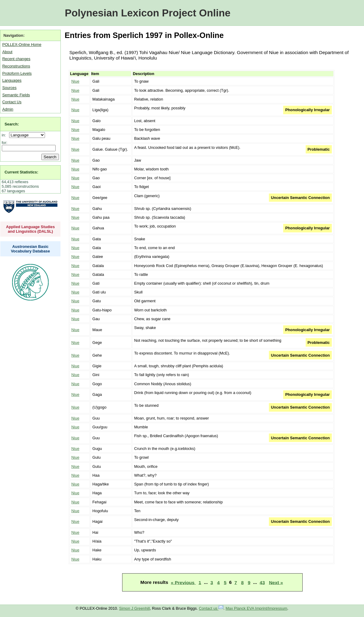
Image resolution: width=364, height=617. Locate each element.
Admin (8, 109)
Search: (12, 124)
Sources (9, 88)
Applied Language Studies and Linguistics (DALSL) (31, 229)
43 (262, 582)
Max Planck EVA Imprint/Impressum (256, 608)
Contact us (211, 608)
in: (5, 135)
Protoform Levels (17, 73)
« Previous (183, 582)
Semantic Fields (16, 95)
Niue (75, 81)
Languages (12, 80)
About (7, 52)
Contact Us (12, 102)
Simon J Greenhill (134, 608)
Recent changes (16, 59)
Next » (276, 582)
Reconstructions (16, 66)
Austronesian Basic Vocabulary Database (31, 249)
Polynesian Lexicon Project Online (148, 13)
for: (5, 143)
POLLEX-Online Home (22, 45)
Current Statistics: (21, 172)
